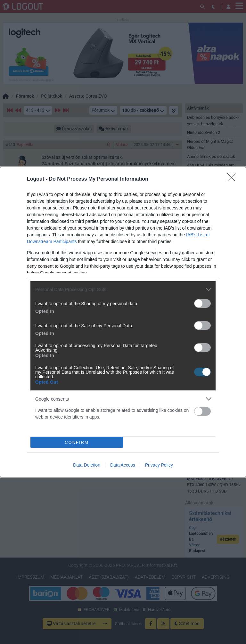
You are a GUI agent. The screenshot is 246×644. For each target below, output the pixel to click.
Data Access (123, 465)
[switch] (202, 303)
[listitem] (123, 289)
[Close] (234, 179)
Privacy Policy (159, 465)
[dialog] (123, 322)
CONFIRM (77, 442)
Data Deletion (87, 465)
